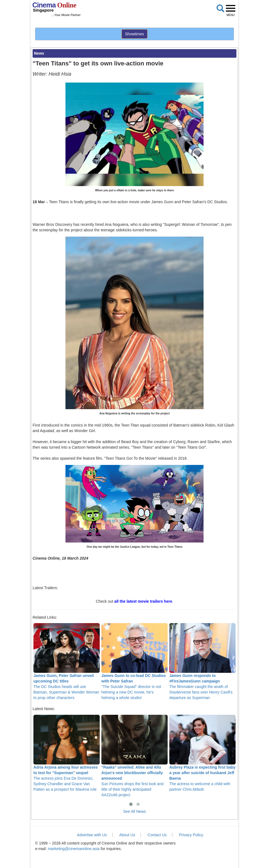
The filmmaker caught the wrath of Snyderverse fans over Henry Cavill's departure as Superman (202, 661)
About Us (127, 835)
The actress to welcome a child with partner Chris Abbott (202, 753)
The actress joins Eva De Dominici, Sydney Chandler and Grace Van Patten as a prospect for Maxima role (67, 753)
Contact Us (157, 835)
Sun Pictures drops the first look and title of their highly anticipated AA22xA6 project (134, 756)
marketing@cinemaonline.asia (74, 849)
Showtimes (134, 34)
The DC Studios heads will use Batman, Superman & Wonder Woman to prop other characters (67, 661)
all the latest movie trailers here (143, 601)
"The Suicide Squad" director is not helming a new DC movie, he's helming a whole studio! (134, 661)
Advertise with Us (92, 835)
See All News (134, 811)
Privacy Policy (191, 835)
